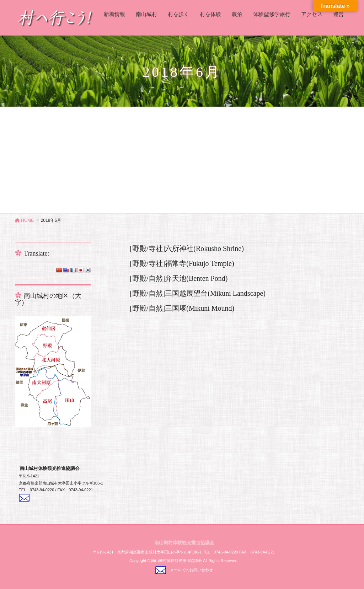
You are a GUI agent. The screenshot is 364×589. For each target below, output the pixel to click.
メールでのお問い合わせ (55, 497)
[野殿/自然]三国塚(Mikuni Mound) (182, 308)
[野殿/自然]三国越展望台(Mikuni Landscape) (198, 293)
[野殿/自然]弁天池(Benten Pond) (179, 278)
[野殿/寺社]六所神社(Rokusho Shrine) (187, 248)
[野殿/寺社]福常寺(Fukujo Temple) (182, 263)
